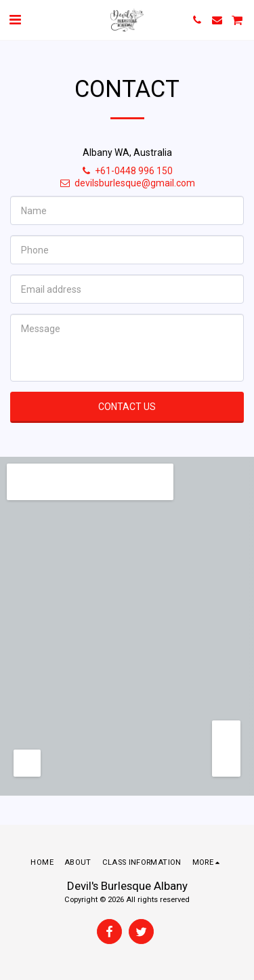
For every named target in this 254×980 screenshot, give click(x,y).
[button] (15, 20)
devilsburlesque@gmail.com (127, 183)
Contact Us (127, 407)
